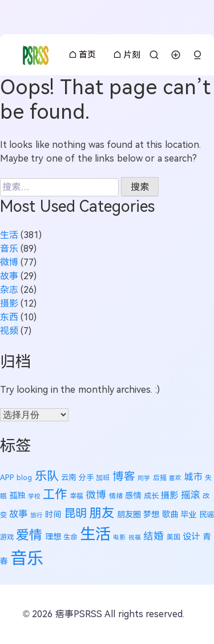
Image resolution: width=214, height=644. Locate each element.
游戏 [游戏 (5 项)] (7, 537)
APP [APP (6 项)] (7, 478)
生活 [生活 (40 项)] (95, 534)
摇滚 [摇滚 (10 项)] (191, 495)
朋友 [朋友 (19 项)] (102, 513)
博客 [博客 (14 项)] (124, 476)
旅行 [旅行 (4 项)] (37, 515)
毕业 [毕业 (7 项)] (188, 514)
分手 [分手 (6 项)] (86, 478)
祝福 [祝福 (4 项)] (135, 537)
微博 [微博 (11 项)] (96, 495)
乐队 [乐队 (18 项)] (47, 476)
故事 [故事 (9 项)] (18, 514)
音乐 (9, 249)
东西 (9, 317)
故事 (9, 276)
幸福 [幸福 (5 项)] (76, 496)
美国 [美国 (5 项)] (173, 537)
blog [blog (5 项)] (24, 478)
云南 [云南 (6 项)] (68, 478)
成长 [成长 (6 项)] (151, 496)
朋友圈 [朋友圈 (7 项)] (129, 514)
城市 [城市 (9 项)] (193, 477)
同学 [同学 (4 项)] (144, 478)
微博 (9, 262)
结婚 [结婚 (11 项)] (154, 536)
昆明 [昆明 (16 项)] (75, 513)
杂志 (9, 290)
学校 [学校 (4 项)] (34, 496)
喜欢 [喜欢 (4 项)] (175, 478)
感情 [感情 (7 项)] (133, 496)
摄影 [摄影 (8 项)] (169, 495)
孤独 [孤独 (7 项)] (17, 496)
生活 (9, 235)
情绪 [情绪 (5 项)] (116, 496)
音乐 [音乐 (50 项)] (27, 558)
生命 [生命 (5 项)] (70, 537)
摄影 (9, 303)
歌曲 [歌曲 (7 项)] (170, 514)
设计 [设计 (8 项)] (191, 536)
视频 (9, 331)
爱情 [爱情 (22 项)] (29, 535)
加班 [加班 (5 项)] (103, 478)
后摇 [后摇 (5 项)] (160, 478)
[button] (197, 55)
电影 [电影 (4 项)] (119, 537)
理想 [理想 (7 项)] (53, 537)
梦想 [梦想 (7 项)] (151, 514)
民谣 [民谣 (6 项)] (207, 515)
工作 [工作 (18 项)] (55, 494)
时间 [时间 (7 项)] (53, 514)
